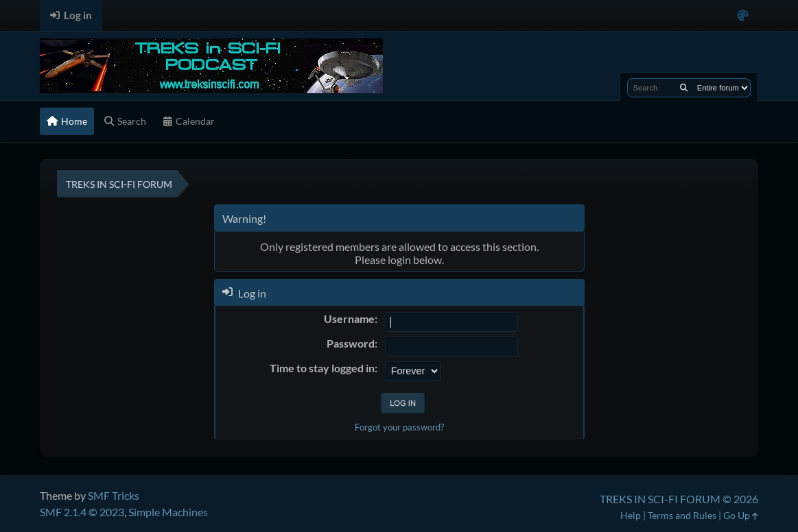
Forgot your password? (399, 427)
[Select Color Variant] (743, 15)
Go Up (741, 515)
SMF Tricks (114, 495)
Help (631, 515)
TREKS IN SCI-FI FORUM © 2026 (679, 499)
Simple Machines (168, 512)
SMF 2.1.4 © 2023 (82, 512)
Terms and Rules (682, 515)
